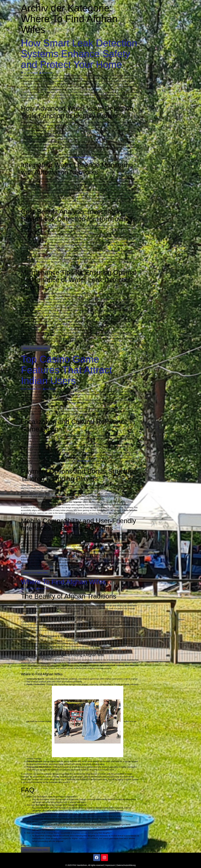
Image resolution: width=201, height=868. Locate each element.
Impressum (110, 865)
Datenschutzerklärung (126, 865)
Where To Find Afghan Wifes (36, 348)
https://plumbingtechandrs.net (81, 157)
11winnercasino (84, 461)
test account (46, 73)
